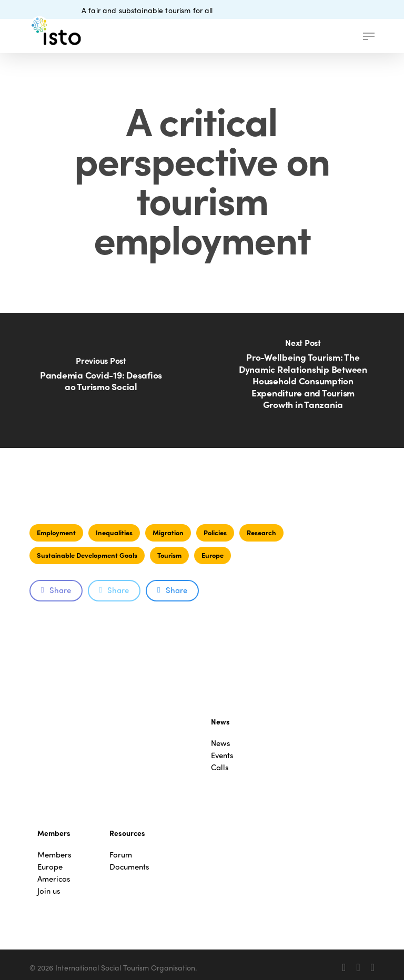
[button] (369, 36)
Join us (49, 891)
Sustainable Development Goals (87, 555)
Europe (213, 555)
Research (261, 532)
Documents (129, 867)
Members (54, 855)
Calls (220, 767)
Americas (54, 879)
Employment (56, 532)
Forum (121, 855)
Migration (168, 532)
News (221, 743)
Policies (215, 532)
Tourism (169, 555)
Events (222, 755)
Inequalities (114, 532)
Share (56, 590)
